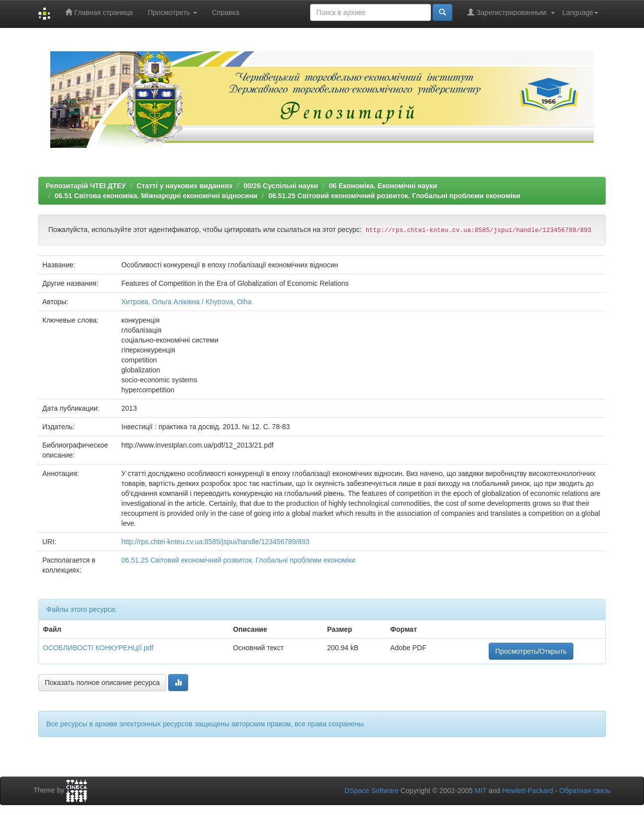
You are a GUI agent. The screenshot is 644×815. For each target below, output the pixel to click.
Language (580, 12)
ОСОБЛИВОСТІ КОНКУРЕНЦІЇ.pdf (98, 648)
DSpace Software (372, 791)
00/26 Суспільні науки (281, 186)
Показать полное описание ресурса (102, 683)
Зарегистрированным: (511, 12)
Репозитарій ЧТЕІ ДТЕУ (86, 186)
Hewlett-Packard (528, 791)
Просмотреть (172, 12)
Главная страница (99, 12)
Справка (226, 12)
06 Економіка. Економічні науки (383, 186)
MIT (481, 791)
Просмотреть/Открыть (531, 651)
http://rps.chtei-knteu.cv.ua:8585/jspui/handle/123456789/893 (215, 542)
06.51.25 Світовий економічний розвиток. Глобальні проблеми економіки (394, 196)
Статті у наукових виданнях (185, 186)
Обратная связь (585, 791)
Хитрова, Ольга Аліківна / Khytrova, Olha (187, 302)
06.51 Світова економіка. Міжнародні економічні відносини (156, 196)
